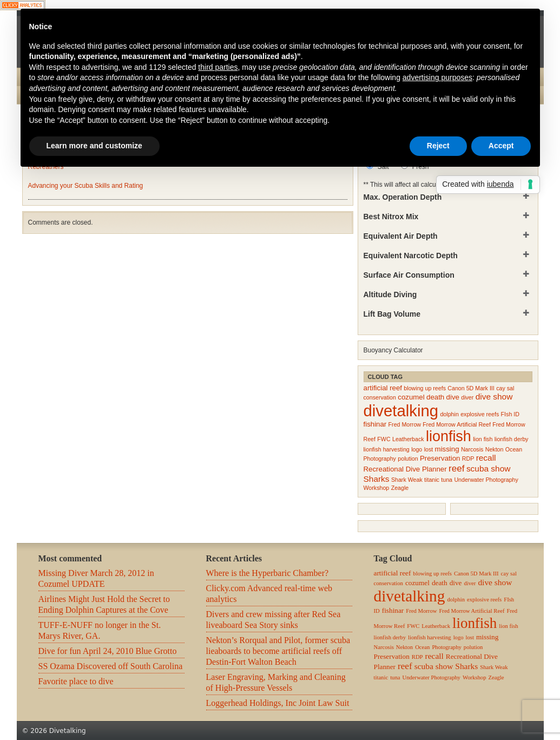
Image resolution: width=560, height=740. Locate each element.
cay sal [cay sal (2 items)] (505, 388)
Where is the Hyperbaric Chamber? (268, 573)
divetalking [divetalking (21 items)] (401, 411)
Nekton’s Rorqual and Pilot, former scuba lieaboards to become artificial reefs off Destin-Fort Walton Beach (278, 651)
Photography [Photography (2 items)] (380, 459)
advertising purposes (437, 77)
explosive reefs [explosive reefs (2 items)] (480, 414)
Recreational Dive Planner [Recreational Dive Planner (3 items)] (405, 469)
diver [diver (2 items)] (467, 397)
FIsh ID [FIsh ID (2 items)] (510, 414)
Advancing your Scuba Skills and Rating (86, 186)
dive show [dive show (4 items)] (494, 397)
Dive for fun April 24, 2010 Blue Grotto (108, 651)
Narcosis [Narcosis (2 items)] (472, 449)
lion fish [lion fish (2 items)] (483, 439)
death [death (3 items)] (435, 397)
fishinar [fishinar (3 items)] (375, 424)
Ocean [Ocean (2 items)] (514, 449)
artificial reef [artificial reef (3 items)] (383, 388)
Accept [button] (501, 146)
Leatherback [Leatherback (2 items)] (408, 439)
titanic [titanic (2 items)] (432, 480)
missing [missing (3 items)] (447, 449)
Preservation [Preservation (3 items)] (440, 458)
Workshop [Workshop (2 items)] (377, 488)
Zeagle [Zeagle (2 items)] (400, 488)
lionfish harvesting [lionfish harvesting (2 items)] (387, 449)
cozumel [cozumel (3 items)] (411, 397)
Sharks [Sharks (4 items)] (377, 479)
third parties (218, 67)
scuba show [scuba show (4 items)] (489, 469)
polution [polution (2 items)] (408, 459)
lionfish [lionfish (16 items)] (449, 436)
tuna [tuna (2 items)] (447, 480)
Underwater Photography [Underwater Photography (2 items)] (486, 480)
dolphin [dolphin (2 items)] (449, 414)
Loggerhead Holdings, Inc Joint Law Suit (278, 703)
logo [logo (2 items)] (417, 449)
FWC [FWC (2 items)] (384, 439)
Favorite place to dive (76, 681)
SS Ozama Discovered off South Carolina (111, 666)
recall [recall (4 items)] (486, 458)
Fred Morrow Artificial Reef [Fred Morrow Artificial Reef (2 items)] (457, 424)
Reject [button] (438, 146)
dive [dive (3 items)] (453, 397)
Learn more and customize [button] (94, 146)
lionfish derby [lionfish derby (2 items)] (512, 439)
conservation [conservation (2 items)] (380, 397)
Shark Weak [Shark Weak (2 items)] (407, 480)
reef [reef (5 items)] (457, 468)
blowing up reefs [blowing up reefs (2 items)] (425, 388)
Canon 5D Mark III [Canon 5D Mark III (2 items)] (471, 388)
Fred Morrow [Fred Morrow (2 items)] (405, 424)
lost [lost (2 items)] (429, 449)
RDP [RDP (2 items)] (468, 459)
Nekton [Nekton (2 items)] (495, 449)
